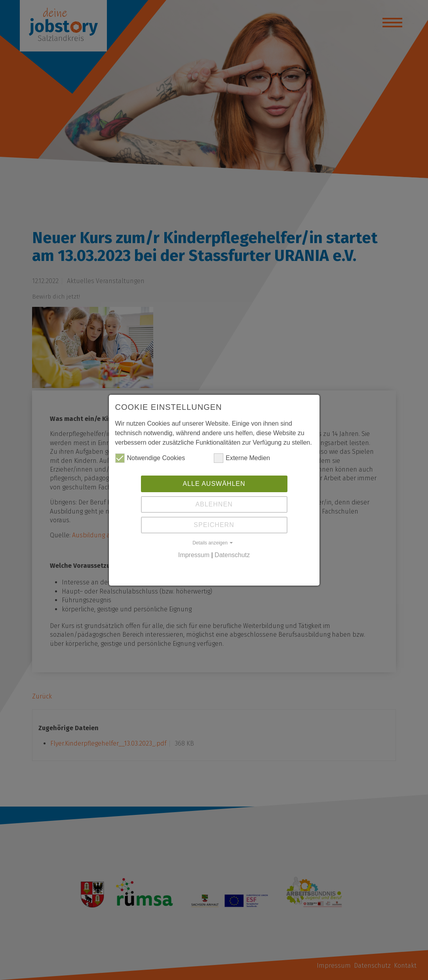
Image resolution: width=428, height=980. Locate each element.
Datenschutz (232, 555)
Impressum (194, 555)
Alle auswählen (214, 484)
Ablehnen (214, 504)
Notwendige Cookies (150, 458)
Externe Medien (242, 458)
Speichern (214, 525)
